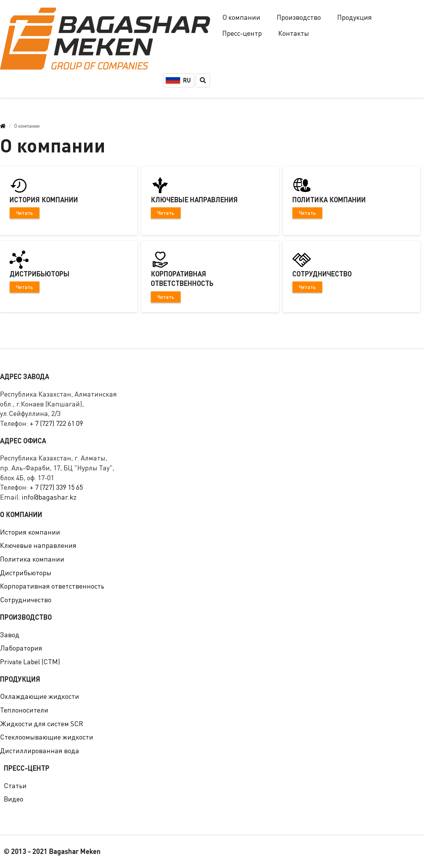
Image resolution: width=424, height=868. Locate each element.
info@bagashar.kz (49, 497)
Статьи (15, 785)
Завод (10, 635)
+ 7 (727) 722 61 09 (56, 423)
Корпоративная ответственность (52, 586)
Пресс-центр (242, 33)
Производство (299, 17)
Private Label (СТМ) (30, 662)
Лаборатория (21, 648)
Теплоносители (24, 710)
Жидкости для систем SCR (41, 724)
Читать (25, 213)
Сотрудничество (26, 600)
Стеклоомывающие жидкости (47, 737)
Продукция (355, 17)
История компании (30, 532)
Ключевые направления (38, 545)
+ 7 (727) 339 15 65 (56, 487)
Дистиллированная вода (40, 751)
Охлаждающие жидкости (40, 696)
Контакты (294, 33)
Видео (14, 799)
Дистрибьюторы (26, 573)
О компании (241, 17)
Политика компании (32, 559)
